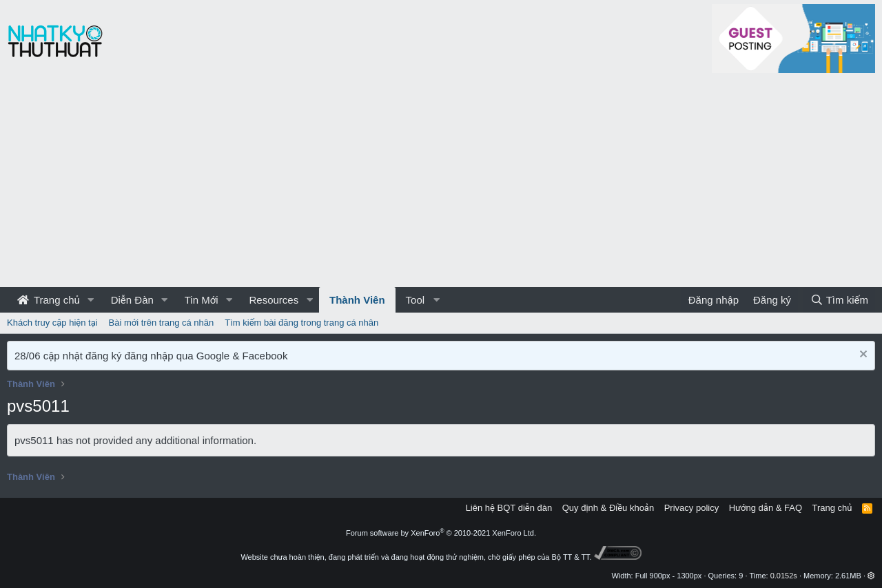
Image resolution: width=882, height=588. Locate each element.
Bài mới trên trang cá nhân (162, 323)
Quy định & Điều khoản (608, 508)
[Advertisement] (441, 184)
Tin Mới (202, 300)
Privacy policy (691, 508)
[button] (91, 300)
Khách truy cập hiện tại (52, 323)
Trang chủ (49, 300)
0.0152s (784, 576)
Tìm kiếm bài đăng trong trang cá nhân (301, 323)
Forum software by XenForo (441, 533)
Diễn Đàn (132, 300)
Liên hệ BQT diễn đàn (509, 508)
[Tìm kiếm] (839, 300)
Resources (274, 300)
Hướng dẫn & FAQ (766, 508)
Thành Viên (357, 300)
